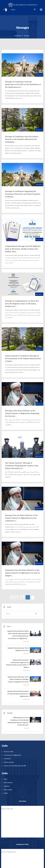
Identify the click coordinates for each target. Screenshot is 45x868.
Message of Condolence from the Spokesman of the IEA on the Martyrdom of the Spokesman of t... (23, 84)
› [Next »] (12, 598)
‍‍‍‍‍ (18, 635)
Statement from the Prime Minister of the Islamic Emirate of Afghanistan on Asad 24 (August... (22, 573)
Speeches (7, 786)
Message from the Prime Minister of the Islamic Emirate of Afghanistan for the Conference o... (21, 518)
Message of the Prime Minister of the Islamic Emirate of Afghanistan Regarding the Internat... (22, 413)
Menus (41, 10)
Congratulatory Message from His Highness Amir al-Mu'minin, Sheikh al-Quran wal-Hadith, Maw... (23, 249)
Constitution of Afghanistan (13, 755)
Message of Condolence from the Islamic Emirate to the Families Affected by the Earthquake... (22, 139)
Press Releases (8, 782)
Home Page (18, 36)
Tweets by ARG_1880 (7, 809)
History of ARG (9, 752)
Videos (6, 793)
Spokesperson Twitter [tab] (22, 844)
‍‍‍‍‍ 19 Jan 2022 (26, 728)
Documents (7, 759)
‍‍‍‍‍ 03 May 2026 (26, 642)
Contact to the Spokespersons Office (15, 766)
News (6, 779)
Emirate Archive (9, 762)
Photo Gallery (8, 790)
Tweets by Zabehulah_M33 (9, 852)
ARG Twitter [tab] (22, 801)
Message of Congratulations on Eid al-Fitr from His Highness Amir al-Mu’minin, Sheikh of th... (22, 304)
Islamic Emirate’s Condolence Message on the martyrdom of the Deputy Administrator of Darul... (23, 358)
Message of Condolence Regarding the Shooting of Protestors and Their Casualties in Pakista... (23, 194)
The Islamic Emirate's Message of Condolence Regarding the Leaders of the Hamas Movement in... (22, 466)
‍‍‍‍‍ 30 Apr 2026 (26, 654)
